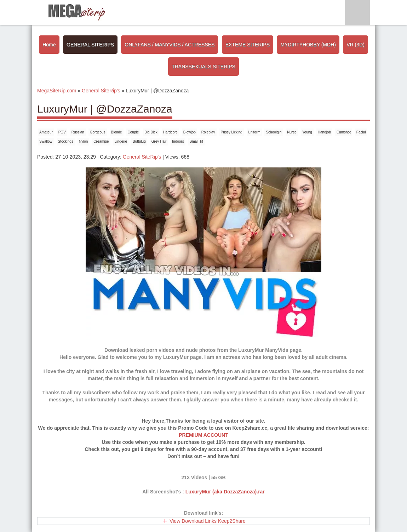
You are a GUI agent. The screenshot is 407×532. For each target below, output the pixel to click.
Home (49, 45)
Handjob (324, 132)
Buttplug (139, 141)
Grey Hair (159, 141)
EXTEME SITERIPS (248, 45)
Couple (133, 132)
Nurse (292, 132)
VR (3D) (356, 45)
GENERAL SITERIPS (90, 45)
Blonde (117, 132)
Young (307, 132)
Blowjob (190, 132)
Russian (78, 132)
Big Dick (151, 132)
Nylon (84, 141)
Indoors (178, 141)
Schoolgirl (274, 132)
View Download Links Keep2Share (208, 521)
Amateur (46, 132)
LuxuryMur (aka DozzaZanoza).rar (225, 492)
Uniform (254, 132)
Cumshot (344, 132)
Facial (361, 132)
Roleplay (208, 132)
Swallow (46, 141)
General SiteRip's (142, 157)
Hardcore (170, 132)
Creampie (101, 141)
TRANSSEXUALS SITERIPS (203, 67)
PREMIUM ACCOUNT (203, 435)
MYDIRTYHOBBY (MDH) (308, 45)
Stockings (66, 141)
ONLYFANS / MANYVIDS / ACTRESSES (170, 45)
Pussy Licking (232, 132)
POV (62, 132)
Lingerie (121, 141)
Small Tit (196, 141)
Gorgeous (98, 132)
